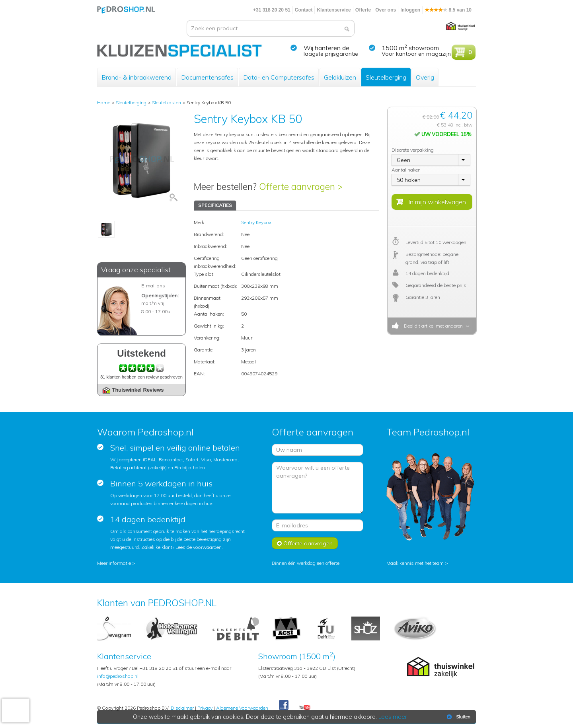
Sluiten (458, 717)
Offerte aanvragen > (301, 186)
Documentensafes (207, 77)
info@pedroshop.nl (118, 676)
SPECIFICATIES (215, 205)
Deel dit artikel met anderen (432, 326)
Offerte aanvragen (305, 543)
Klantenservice (334, 10)
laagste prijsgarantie (331, 54)
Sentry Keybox (256, 222)
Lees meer (393, 717)
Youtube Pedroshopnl (305, 708)
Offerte (363, 10)
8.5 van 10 (448, 10)
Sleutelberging (386, 77)
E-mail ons (153, 286)
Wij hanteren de (326, 48)
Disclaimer (182, 708)
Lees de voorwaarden (199, 547)
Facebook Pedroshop (284, 705)
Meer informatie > (116, 563)
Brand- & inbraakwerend (136, 77)
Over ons (386, 10)
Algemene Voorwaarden (242, 708)
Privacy (205, 708)
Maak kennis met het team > (417, 563)
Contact (304, 10)
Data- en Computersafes (279, 77)
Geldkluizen (340, 77)
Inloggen (410, 10)
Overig (425, 77)
